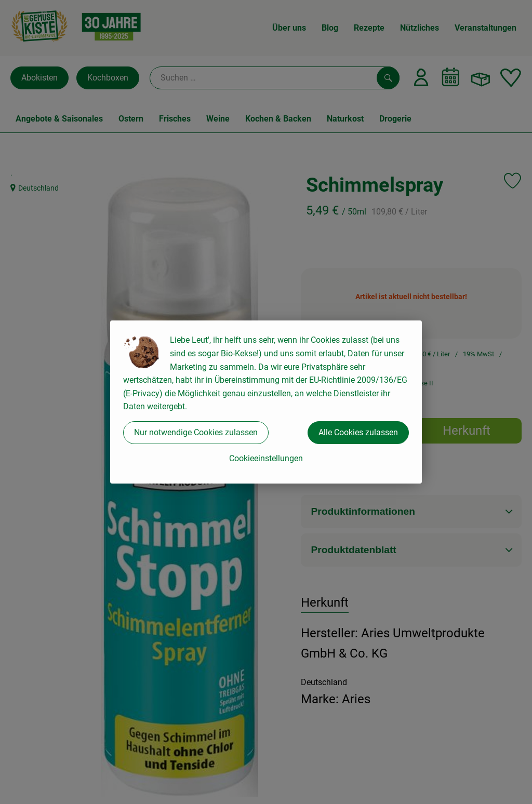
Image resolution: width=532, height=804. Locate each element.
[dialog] (266, 402)
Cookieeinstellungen (266, 458)
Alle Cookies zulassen (358, 432)
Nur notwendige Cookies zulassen (196, 432)
